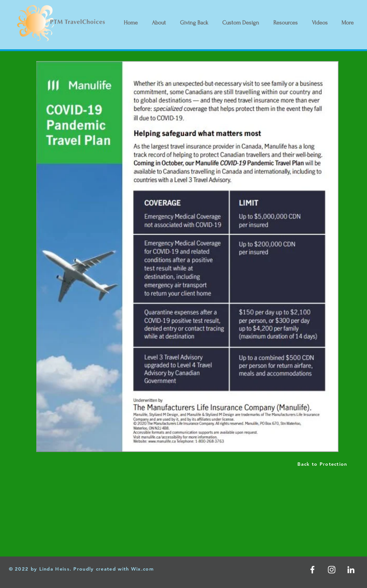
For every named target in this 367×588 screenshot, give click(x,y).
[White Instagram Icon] (332, 570)
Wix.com (142, 569)
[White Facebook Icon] (312, 570)
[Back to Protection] (323, 464)
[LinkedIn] (351, 570)
